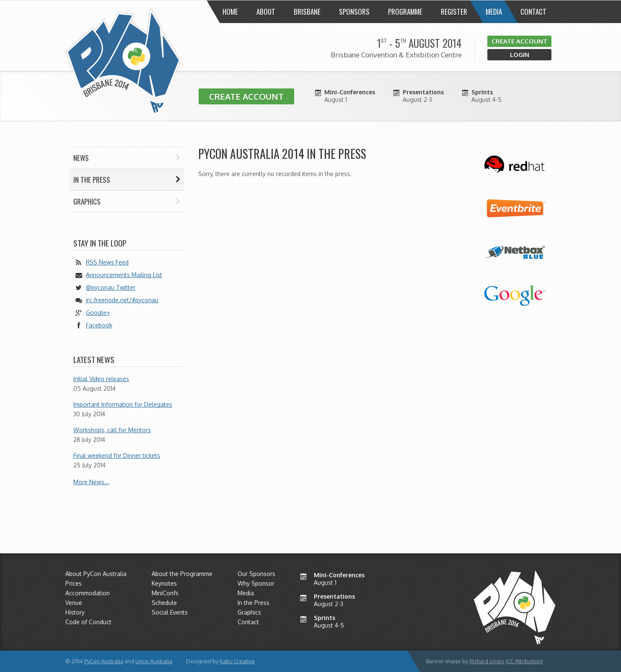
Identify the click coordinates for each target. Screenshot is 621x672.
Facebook (99, 325)
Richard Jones (487, 661)
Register (454, 12)
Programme (405, 12)
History (75, 612)
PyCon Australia (104, 661)
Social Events (170, 612)
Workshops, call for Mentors (112, 430)
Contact (533, 12)
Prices (74, 583)
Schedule (164, 603)
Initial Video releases (101, 379)
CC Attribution (524, 661)
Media (494, 12)
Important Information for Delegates (123, 404)
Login (520, 55)
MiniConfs (165, 593)
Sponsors (354, 12)
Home (230, 12)
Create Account (519, 41)
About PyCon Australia (96, 574)
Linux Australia (154, 661)
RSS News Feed (107, 262)
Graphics (127, 201)
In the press (127, 180)
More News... (91, 482)
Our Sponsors (256, 574)
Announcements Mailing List (124, 275)
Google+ (98, 313)
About (266, 12)
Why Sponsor (256, 583)
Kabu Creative (237, 661)
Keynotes (164, 583)
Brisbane (307, 12)
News (127, 158)
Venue (74, 603)
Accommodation (88, 593)
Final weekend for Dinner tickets (117, 455)
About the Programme (182, 574)
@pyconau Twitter (111, 287)
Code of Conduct (88, 622)
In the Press (254, 603)
